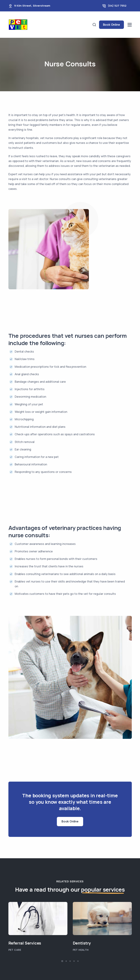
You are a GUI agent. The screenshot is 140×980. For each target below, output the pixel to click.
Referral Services (25, 943)
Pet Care (15, 950)
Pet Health (81, 950)
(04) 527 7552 (117, 6)
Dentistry (82, 943)
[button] (62, 961)
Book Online (111, 25)
